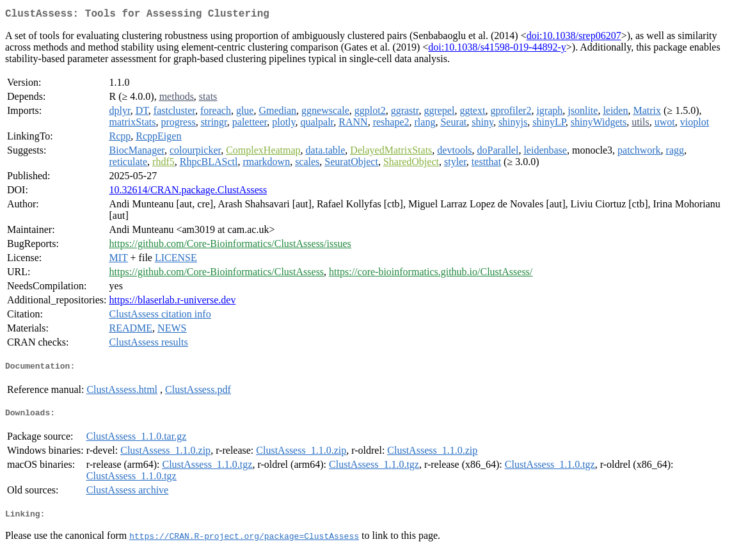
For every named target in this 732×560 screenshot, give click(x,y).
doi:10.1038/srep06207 (574, 38)
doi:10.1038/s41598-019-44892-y (497, 50)
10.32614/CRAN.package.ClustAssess (188, 192)
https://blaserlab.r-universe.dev (173, 302)
